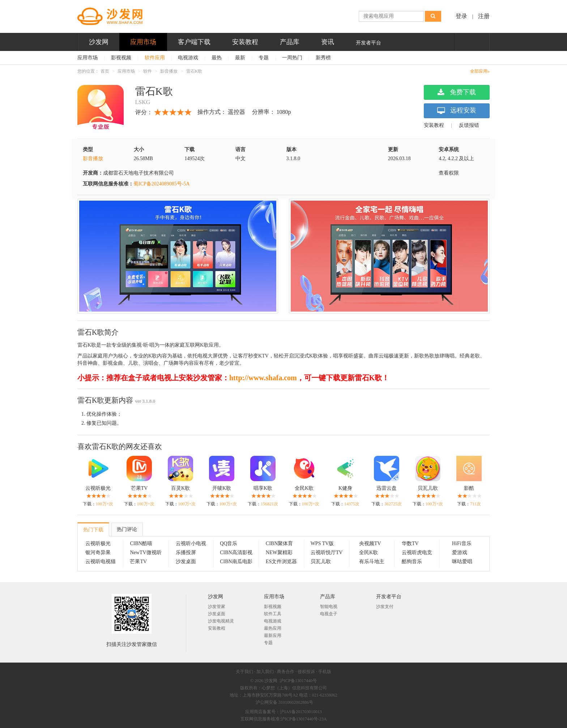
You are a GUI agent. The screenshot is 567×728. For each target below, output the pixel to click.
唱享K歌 (263, 488)
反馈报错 (469, 125)
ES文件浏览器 (281, 562)
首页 (105, 71)
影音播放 (169, 71)
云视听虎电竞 (417, 553)
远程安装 (457, 111)
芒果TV (139, 488)
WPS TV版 (322, 543)
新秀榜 (323, 58)
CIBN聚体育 (279, 543)
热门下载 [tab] (93, 530)
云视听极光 (98, 488)
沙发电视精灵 (221, 621)
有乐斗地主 (372, 562)
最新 (240, 58)
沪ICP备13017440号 (298, 681)
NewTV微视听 (146, 553)
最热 (217, 58)
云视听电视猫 (101, 562)
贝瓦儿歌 (428, 488)
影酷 (469, 488)
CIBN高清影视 (236, 553)
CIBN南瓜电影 (236, 562)
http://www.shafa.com (263, 378)
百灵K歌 (180, 488)
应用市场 (143, 42)
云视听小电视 (191, 543)
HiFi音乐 (462, 543)
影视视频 (121, 58)
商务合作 (286, 672)
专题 (264, 58)
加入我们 (265, 672)
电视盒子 (329, 614)
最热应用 (273, 628)
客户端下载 (194, 42)
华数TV (410, 543)
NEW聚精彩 (279, 553)
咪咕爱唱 (462, 562)
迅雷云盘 (387, 488)
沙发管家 (217, 607)
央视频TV (370, 543)
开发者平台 (368, 43)
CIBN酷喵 (141, 543)
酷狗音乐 (412, 562)
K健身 (345, 488)
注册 (484, 16)
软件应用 (155, 58)
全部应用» (480, 71)
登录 (461, 16)
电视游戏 (188, 58)
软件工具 (273, 614)
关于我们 (244, 672)
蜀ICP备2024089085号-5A (162, 184)
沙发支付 (385, 607)
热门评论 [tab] (127, 529)
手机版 (325, 672)
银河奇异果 (98, 553)
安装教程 (245, 42)
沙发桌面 (186, 562)
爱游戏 (460, 553)
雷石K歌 (194, 71)
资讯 (328, 42)
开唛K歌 (222, 488)
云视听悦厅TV (327, 553)
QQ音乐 (229, 543)
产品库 (290, 42)
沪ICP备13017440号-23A (304, 719)
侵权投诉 (306, 672)
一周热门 (292, 58)
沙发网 (99, 42)
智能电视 (329, 607)
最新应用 (273, 635)
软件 (148, 71)
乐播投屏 (186, 553)
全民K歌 (304, 488)
